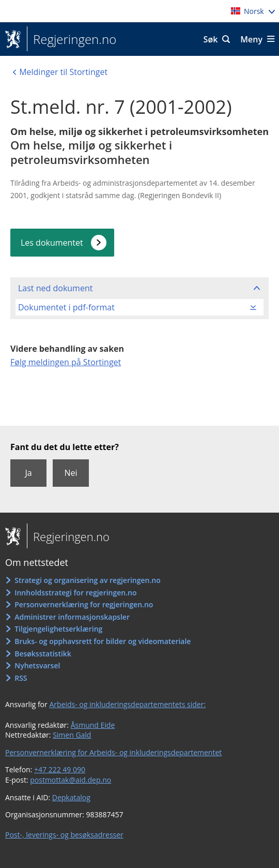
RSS (21, 678)
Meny (251, 39)
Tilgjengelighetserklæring (58, 629)
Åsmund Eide (93, 725)
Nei (71, 473)
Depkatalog (71, 797)
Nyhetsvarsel (37, 665)
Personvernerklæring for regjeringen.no (84, 604)
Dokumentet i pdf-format (66, 307)
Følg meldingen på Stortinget (66, 362)
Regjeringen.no (72, 39)
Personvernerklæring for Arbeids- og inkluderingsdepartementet (113, 752)
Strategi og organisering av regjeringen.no (88, 580)
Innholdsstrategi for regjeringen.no (75, 593)
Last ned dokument (55, 288)
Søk (211, 39)
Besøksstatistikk (43, 654)
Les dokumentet (52, 243)
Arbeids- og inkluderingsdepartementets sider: (127, 704)
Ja (28, 473)
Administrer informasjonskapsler (72, 617)
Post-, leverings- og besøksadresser (64, 835)
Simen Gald (72, 735)
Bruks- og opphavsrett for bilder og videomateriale (103, 641)
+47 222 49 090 (60, 769)
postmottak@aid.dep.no (71, 780)
